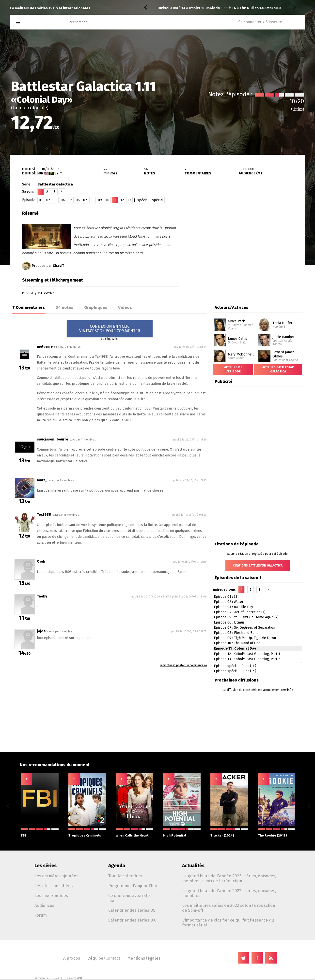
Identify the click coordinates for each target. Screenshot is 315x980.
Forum (41, 915)
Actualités (193, 866)
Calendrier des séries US (132, 910)
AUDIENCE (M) (250, 173)
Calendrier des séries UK (132, 920)
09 (100, 200)
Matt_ (42, 480)
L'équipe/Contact (104, 958)
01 (41, 200)
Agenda (117, 866)
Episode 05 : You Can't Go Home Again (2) (246, 617)
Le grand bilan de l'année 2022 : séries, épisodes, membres (229, 893)
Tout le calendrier (126, 876)
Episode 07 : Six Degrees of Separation (244, 628)
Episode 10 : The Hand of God (237, 643)
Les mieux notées (51, 895)
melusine (45, 347)
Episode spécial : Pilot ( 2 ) (235, 671)
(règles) (298, 109)
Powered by (38, 293)
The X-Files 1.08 (202, 8)
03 (55, 200)
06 (78, 200)
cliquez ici (112, 339)
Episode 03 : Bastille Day (233, 607)
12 (122, 200)
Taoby (42, 596)
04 (63, 200)
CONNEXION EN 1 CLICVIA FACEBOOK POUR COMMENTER (110, 329)
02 (48, 200)
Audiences (44, 905)
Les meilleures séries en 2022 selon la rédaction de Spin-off (229, 908)
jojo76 (42, 631)
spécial (143, 200)
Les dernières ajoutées (56, 876)
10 (107, 200)
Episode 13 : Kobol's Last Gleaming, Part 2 (247, 659)
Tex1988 (44, 515)
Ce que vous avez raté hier (129, 898)
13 (129, 200)
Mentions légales (144, 958)
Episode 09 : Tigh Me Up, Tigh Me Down (245, 638)
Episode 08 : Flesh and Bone (236, 633)
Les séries (46, 866)
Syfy (58, 173)
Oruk (41, 561)
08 (93, 200)
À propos (72, 958)
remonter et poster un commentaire (183, 665)
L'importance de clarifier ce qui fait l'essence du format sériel (228, 923)
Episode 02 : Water (229, 602)
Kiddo (164, 8)
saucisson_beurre (53, 439)
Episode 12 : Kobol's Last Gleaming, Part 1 (247, 654)
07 (85, 200)
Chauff (58, 266)
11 (115, 200)
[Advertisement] (248, 239)
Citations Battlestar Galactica (258, 566)
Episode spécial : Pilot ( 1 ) (235, 666)
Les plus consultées (54, 886)
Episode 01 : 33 (226, 597)
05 (71, 200)
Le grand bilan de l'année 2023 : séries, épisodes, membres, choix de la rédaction (229, 878)
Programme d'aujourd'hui (133, 886)
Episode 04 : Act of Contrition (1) (240, 612)
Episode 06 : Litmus (229, 622)
